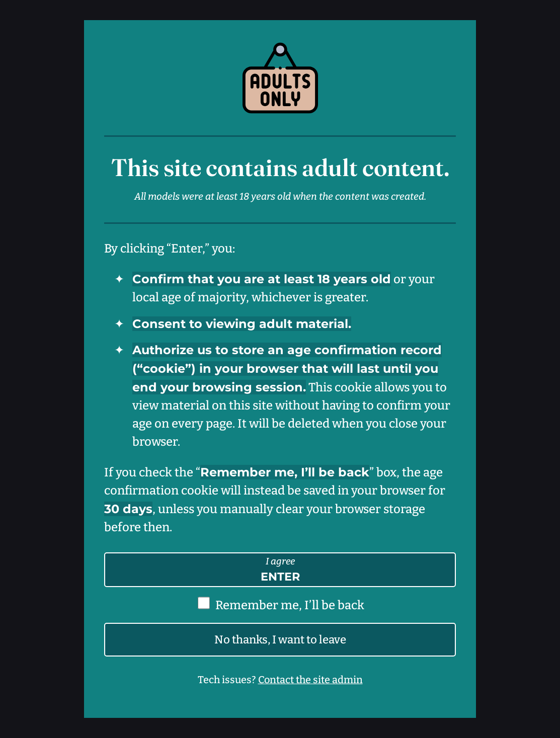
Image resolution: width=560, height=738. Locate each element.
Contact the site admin (310, 680)
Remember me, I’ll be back (290, 605)
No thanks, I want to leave (280, 640)
